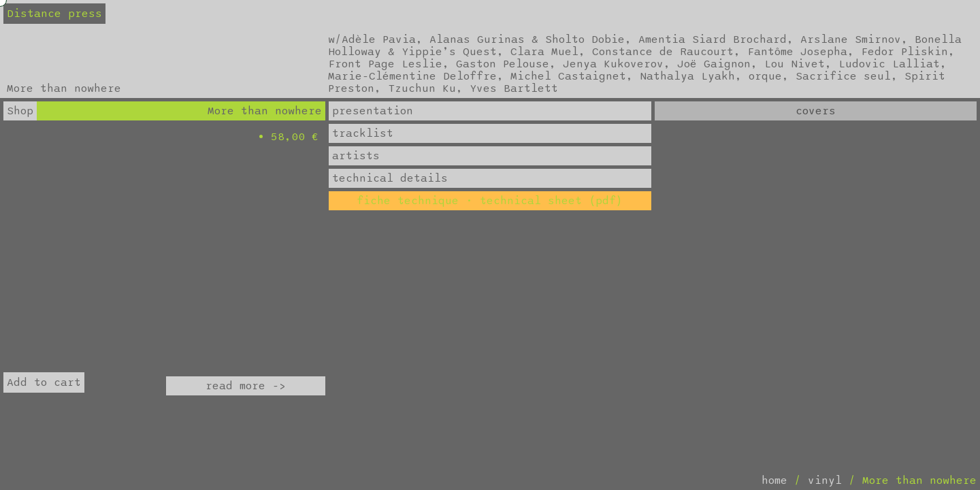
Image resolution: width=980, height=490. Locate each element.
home (774, 480)
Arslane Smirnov (851, 39)
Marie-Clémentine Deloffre (412, 76)
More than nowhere (265, 111)
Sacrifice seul (843, 76)
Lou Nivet (795, 64)
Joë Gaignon (714, 64)
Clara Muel (544, 52)
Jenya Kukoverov (613, 64)
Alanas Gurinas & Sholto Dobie (527, 39)
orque (765, 76)
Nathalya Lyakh (687, 76)
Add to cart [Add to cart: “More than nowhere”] (44, 382)
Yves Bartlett (514, 88)
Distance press (54, 14)
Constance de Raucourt (663, 52)
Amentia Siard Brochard (713, 39)
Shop (20, 111)
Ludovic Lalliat (889, 64)
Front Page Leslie (385, 64)
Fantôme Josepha (797, 52)
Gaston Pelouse (503, 64)
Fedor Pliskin (904, 52)
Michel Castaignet (568, 76)
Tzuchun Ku (422, 88)
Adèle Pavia (379, 39)
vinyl (825, 480)
